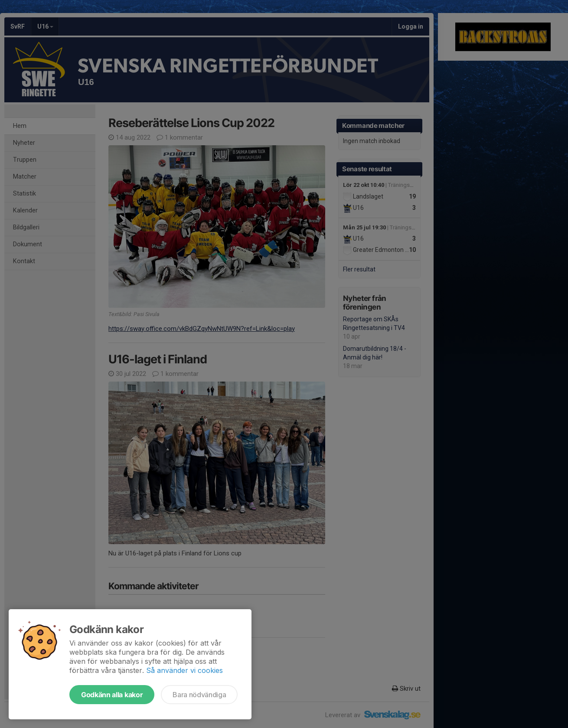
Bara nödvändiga (199, 695)
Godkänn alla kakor (112, 695)
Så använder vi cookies (184, 670)
